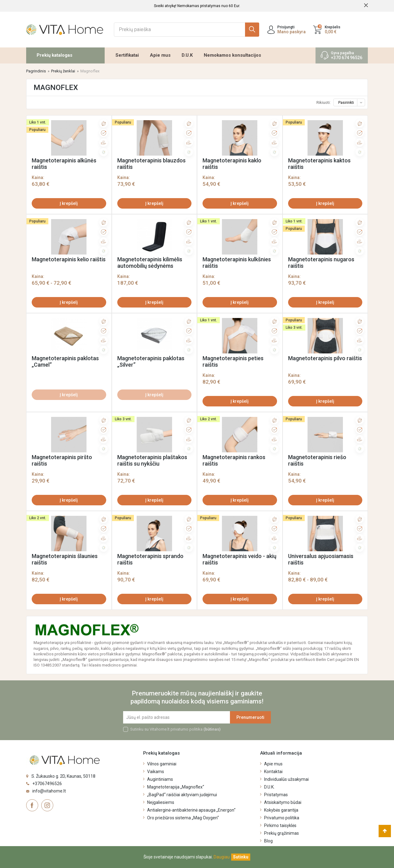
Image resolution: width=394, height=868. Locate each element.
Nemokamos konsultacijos (232, 55)
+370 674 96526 (347, 58)
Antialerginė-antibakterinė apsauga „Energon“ (191, 810)
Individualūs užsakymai (286, 779)
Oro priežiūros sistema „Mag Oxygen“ (183, 818)
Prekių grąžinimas (281, 833)
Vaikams (156, 772)
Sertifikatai (127, 55)
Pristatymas (276, 795)
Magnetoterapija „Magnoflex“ (176, 787)
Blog (268, 841)
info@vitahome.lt (49, 791)
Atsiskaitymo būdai (283, 802)
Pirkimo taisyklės (280, 825)
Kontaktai (273, 772)
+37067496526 (47, 784)
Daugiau (222, 857)
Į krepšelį (69, 203)
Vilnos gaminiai (162, 764)
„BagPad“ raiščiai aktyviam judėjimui (182, 795)
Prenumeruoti (250, 717)
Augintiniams (160, 779)
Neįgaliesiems (161, 802)
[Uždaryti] (241, 857)
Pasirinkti (351, 103)
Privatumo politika (282, 818)
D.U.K (187, 55)
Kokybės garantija (281, 810)
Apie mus (160, 55)
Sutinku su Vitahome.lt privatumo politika (175, 729)
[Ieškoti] (187, 30)
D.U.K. (269, 787)
